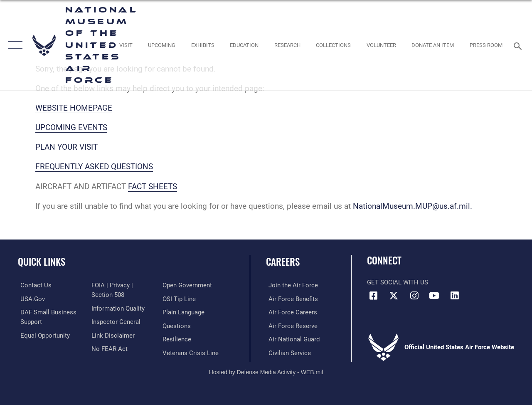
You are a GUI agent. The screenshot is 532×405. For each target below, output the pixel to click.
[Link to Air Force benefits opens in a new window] (291, 299)
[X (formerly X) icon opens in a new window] (394, 296)
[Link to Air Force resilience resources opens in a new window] (178, 338)
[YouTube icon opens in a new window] (434, 296)
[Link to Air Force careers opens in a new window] (290, 312)
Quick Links (42, 262)
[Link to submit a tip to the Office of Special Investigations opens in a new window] (180, 299)
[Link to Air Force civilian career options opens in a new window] (287, 352)
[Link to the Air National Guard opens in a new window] (292, 338)
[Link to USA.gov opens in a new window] (30, 299)
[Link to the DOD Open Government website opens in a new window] (188, 285)
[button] (14, 45)
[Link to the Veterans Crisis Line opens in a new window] (191, 352)
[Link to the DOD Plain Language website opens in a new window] (184, 312)
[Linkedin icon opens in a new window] (455, 296)
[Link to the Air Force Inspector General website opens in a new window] (115, 321)
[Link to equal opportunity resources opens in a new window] (43, 335)
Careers (283, 262)
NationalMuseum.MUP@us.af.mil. (413, 206)
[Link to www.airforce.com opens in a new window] (291, 285)
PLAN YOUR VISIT (66, 147)
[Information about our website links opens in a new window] (112, 335)
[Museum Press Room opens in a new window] (486, 45)
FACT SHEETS (153, 187)
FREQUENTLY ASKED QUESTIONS (94, 167)
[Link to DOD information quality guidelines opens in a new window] (117, 308)
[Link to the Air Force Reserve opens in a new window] (291, 325)
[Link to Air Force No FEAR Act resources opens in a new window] (109, 348)
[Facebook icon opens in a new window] (373, 296)
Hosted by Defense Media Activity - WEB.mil (266, 371)
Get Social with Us (398, 282)
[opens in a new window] (126, 45)
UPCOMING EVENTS (71, 128)
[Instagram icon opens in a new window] (414, 296)
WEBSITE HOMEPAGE (74, 108)
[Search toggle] (519, 45)
